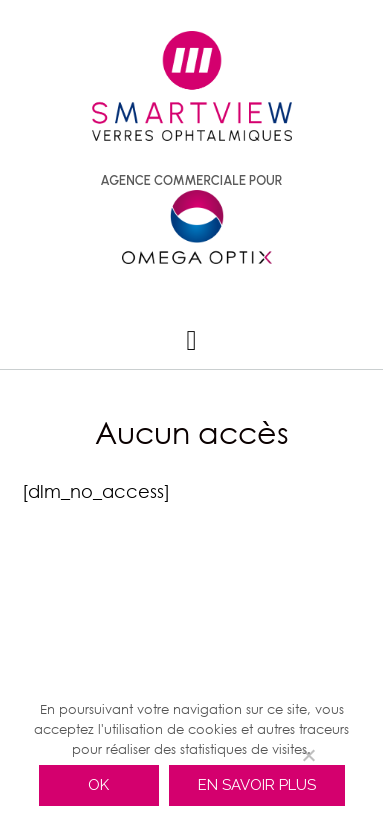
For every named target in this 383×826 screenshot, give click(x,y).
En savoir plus (257, 785)
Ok (98, 785)
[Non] (308, 755)
